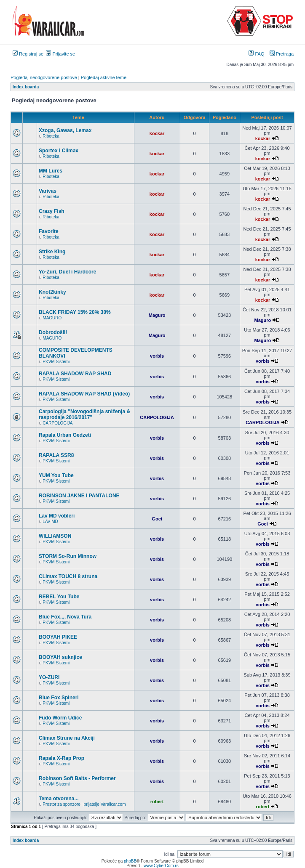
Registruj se (28, 54)
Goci (157, 519)
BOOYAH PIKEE (58, 637)
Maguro (157, 315)
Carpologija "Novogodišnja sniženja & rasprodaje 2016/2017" (84, 414)
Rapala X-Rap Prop (62, 758)
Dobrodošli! (53, 332)
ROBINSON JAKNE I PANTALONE (79, 496)
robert (157, 802)
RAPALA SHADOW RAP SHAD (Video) (84, 394)
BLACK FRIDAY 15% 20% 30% (75, 312)
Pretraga (282, 54)
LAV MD (50, 522)
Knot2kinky (52, 292)
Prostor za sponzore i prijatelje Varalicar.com (84, 804)
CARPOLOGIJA (58, 423)
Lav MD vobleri (57, 516)
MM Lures (51, 171)
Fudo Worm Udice (60, 718)
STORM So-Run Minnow (68, 556)
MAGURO (52, 318)
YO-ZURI (49, 677)
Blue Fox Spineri (59, 698)
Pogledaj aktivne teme (104, 77)
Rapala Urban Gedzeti (65, 435)
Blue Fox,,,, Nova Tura (65, 617)
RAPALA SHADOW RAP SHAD (75, 374)
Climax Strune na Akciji (67, 738)
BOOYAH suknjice (60, 657)
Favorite (49, 231)
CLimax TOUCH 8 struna (68, 576)
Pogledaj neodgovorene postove (44, 77)
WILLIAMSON (55, 536)
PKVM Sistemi (56, 362)
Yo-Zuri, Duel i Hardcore (67, 272)
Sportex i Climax (59, 151)
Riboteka (51, 136)
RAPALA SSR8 (56, 455)
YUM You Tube (56, 475)
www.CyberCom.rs (161, 866)
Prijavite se (60, 54)
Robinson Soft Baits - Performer (77, 778)
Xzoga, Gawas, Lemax (65, 130)
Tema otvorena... (59, 799)
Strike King (52, 252)
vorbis (157, 356)
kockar (157, 133)
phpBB (130, 861)
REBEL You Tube (59, 597)
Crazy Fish (52, 211)
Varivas (48, 191)
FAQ (256, 54)
